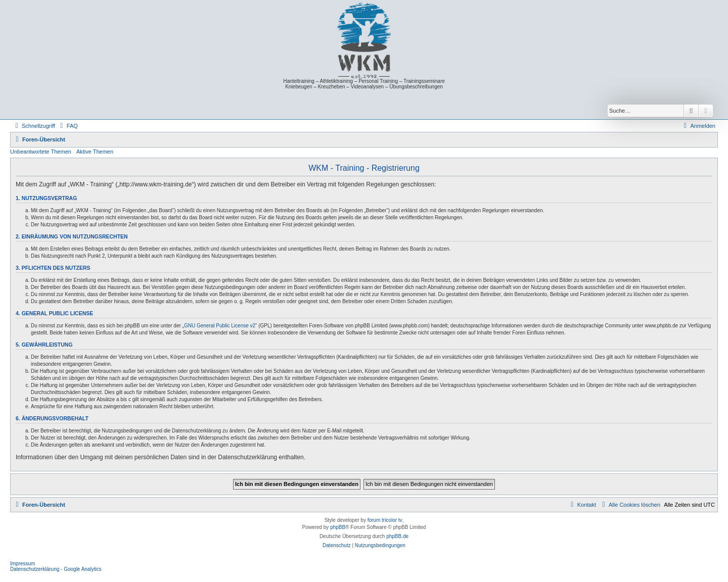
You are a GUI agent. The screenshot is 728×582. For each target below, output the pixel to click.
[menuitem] (68, 126)
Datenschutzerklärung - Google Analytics (56, 569)
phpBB (338, 527)
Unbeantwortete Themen (41, 152)
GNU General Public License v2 (220, 326)
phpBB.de (397, 536)
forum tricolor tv (385, 520)
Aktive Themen (95, 152)
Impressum (22, 564)
